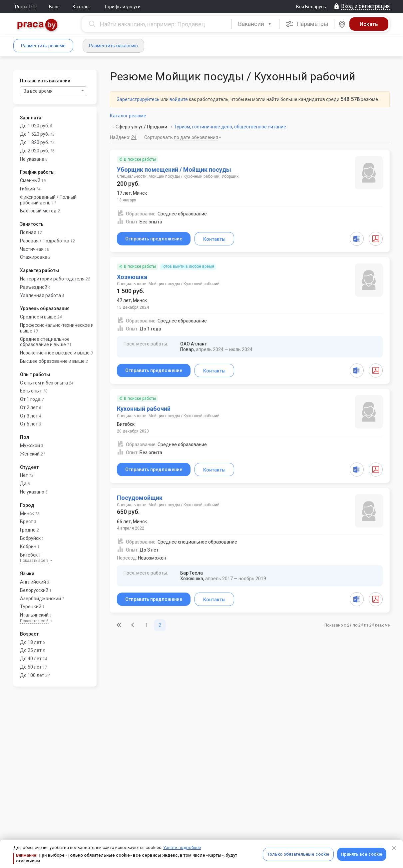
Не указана (32, 159)
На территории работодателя (52, 279)
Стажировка (34, 257)
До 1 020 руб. (34, 126)
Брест (26, 522)
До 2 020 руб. (34, 151)
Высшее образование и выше (52, 361)
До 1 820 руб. (34, 142)
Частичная (32, 249)
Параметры (307, 24)
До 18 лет (31, 642)
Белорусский (34, 590)
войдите (179, 99)
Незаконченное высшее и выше (55, 353)
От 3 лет (29, 416)
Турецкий (31, 607)
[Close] (394, 848)
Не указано (32, 492)
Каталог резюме (128, 116)
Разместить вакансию (113, 46)
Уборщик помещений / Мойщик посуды (174, 170)
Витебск (29, 555)
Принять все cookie (362, 854)
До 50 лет (31, 667)
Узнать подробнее (182, 847)
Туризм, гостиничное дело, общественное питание (230, 127)
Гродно (28, 530)
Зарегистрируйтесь (138, 99)
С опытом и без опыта (44, 383)
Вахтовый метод (38, 211)
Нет (24, 475)
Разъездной (34, 287)
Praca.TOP (26, 7)
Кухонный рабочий (144, 409)
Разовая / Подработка (45, 241)
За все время (54, 91)
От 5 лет (29, 424)
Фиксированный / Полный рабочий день (48, 200)
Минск (27, 514)
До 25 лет (31, 650)
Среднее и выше (38, 317)
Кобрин (28, 547)
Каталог (82, 7)
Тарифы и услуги (122, 7)
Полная (28, 232)
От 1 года (30, 399)
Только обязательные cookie (298, 854)
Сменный (30, 180)
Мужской (30, 446)
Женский (30, 454)
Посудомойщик (140, 498)
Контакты (214, 239)
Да (23, 484)
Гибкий (27, 189)
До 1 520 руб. (34, 134)
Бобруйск (30, 538)
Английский (33, 582)
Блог (54, 7)
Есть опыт (31, 391)
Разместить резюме (43, 46)
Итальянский (34, 615)
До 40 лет (31, 659)
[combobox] (255, 24)
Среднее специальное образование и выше (45, 342)
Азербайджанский (40, 599)
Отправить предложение (154, 239)
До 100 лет (32, 675)
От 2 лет (29, 407)
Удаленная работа (40, 295)
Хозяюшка (132, 277)
